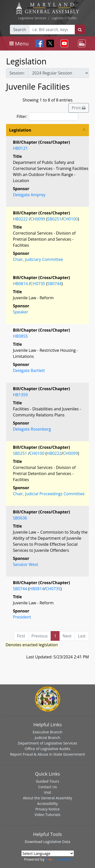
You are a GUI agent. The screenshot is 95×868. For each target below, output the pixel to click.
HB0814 (20, 284)
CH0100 (70, 219)
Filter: (48, 117)
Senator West (26, 564)
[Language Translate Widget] (48, 853)
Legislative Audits (64, 18)
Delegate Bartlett (29, 370)
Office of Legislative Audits (48, 749)
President (22, 617)
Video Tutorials (48, 814)
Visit (47, 792)
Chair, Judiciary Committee (38, 259)
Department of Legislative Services (48, 743)
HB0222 (20, 219)
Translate (58, 859)
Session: (17, 73)
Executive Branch (48, 732)
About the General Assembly (47, 798)
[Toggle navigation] (19, 43)
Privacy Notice (47, 809)
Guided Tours (47, 781)
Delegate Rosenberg (32, 429)
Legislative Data (57, 841)
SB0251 (54, 219)
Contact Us (47, 787)
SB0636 (20, 518)
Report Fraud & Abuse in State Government (48, 754)
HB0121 (20, 148)
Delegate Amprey (29, 195)
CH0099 (38, 219)
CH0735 (38, 284)
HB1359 (20, 395)
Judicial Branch (48, 737)
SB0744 (54, 284)
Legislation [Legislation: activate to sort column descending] (20, 130)
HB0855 (20, 336)
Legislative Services (32, 18)
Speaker (21, 312)
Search (20, 30)
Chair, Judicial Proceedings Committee (49, 494)
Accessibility (48, 803)
